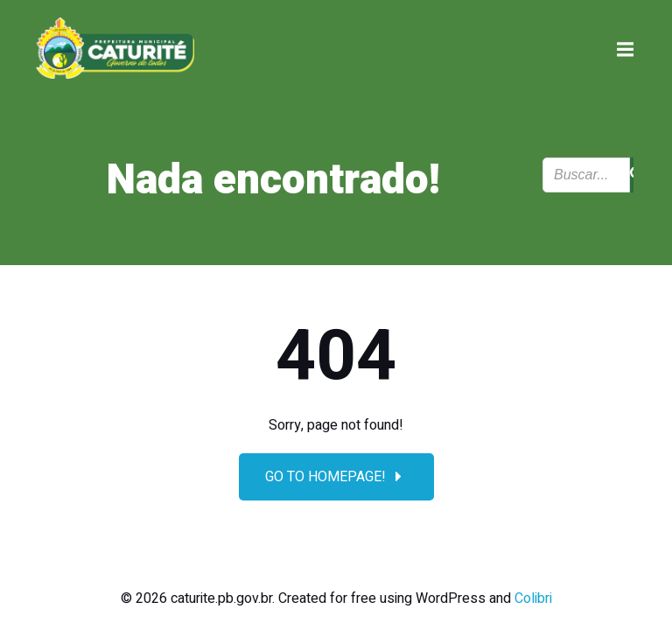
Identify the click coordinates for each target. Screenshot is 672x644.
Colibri (533, 598)
